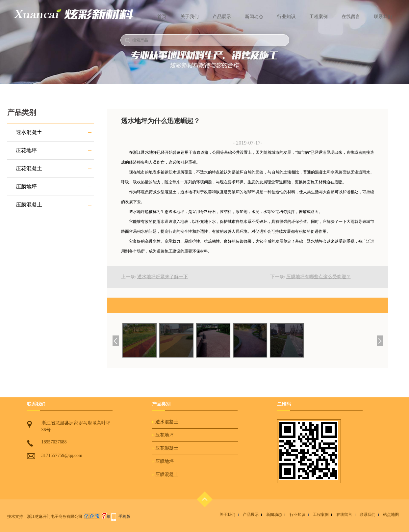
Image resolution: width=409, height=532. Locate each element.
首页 (162, 17)
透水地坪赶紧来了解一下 (163, 277)
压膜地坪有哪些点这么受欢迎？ (319, 277)
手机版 (124, 517)
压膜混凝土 (29, 205)
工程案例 (319, 17)
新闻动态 (254, 17)
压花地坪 (26, 150)
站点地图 (391, 515)
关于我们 (190, 17)
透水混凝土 (29, 132)
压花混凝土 (29, 168)
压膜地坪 (26, 186)
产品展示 (222, 17)
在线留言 (351, 17)
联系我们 (383, 17)
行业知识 (286, 17)
